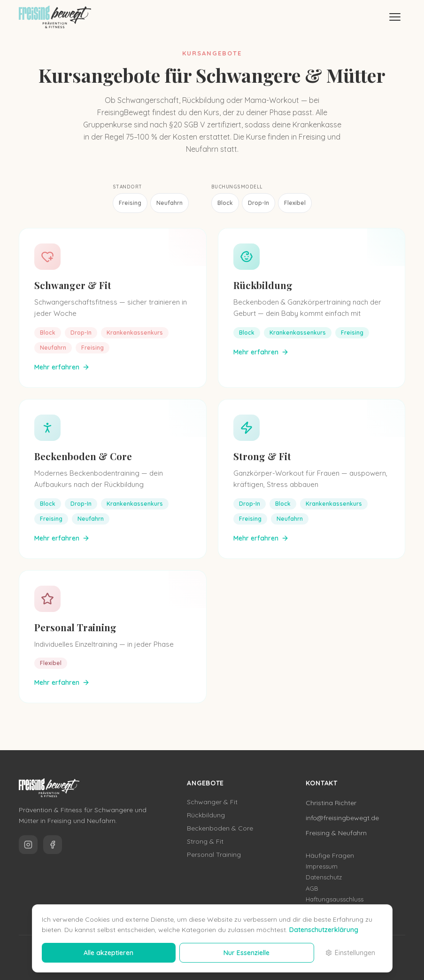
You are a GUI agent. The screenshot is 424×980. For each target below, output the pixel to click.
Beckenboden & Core (83, 456)
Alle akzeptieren (108, 953)
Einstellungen (350, 953)
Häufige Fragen (330, 855)
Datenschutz (324, 877)
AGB (312, 888)
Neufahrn (170, 203)
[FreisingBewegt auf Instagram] (28, 845)
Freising (130, 203)
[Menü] (395, 17)
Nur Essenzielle (247, 953)
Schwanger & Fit (73, 285)
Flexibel (295, 203)
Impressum (322, 866)
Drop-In (258, 203)
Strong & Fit (262, 456)
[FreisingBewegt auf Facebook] (53, 845)
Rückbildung (263, 285)
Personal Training (75, 627)
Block (225, 203)
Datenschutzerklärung (324, 930)
